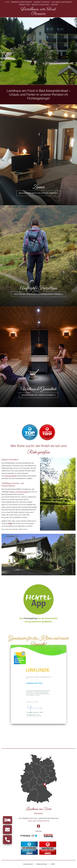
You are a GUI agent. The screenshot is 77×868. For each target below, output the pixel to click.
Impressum (28, 864)
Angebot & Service (42, 2)
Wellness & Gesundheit (62, 2)
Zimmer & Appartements (22, 2)
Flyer (10, 525)
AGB (53, 864)
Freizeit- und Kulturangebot (19, 493)
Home (7, 2)
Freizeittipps (25, 5)
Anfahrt (54, 5)
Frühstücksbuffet (10, 477)
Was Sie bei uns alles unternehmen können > (39, 295)
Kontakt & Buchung (40, 5)
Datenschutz (42, 864)
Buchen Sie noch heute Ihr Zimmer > (38, 193)
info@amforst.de (43, 821)
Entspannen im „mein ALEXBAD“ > (38, 396)
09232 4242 (32, 821)
